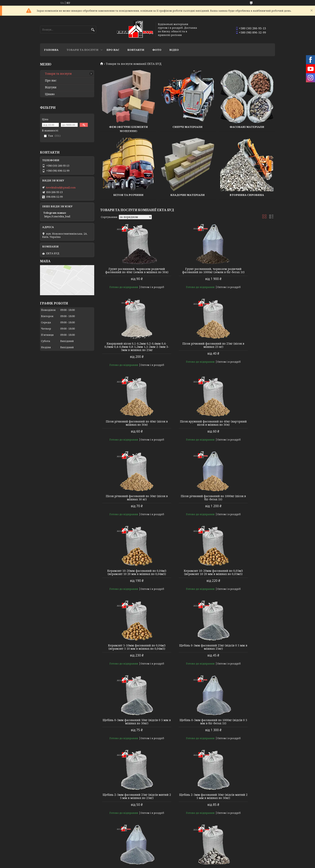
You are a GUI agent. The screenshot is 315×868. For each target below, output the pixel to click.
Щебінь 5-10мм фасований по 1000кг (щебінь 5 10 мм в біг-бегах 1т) (188, 739)
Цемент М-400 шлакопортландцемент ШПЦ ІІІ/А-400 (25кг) (247, 817)
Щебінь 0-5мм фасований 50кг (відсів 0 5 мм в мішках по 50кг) (128, 582)
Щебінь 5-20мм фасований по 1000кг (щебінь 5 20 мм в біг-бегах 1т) (188, 817)
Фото (157, 50)
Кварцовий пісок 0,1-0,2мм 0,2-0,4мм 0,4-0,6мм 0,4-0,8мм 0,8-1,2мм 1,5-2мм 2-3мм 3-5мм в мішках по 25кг (247, 274)
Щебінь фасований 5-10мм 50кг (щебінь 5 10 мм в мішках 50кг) (128, 738)
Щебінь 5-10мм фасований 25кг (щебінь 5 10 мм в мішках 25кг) (247, 660)
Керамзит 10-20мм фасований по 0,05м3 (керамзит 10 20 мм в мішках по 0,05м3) (128, 506)
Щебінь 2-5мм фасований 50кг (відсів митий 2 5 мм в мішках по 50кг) (128, 661)
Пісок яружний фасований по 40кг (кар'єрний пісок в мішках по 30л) (247, 352)
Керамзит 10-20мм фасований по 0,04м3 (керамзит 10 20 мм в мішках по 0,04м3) (247, 428)
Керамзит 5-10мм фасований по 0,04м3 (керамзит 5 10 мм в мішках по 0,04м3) (188, 506)
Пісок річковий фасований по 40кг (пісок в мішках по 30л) (188, 352)
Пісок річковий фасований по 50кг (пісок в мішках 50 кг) (128, 426)
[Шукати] (93, 30)
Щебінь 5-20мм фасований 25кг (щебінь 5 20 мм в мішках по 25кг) (247, 738)
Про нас (113, 50)
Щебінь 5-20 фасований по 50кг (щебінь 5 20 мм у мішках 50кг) (128, 816)
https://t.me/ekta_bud (57, 216)
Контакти (136, 50)
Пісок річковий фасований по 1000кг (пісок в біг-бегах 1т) (188, 426)
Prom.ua (180, 860)
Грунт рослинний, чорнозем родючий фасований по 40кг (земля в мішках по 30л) (128, 272)
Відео (174, 50)
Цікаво (50, 94)
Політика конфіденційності (184, 864)
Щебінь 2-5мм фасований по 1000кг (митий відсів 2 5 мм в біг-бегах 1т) (188, 661)
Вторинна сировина (247, 195)
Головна (51, 50)
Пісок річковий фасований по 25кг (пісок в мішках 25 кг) (128, 352)
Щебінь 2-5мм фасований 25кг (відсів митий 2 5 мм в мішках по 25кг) (247, 584)
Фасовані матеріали (247, 127)
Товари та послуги (82, 50)
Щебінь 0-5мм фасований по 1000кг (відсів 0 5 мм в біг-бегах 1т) (188, 582)
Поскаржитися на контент (145, 864)
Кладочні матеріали (188, 195)
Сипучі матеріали (188, 127)
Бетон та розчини (128, 195)
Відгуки (51, 87)
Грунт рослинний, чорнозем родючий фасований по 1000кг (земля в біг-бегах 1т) (188, 272)
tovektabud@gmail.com (61, 187)
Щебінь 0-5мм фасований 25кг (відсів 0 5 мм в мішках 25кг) (247, 504)
